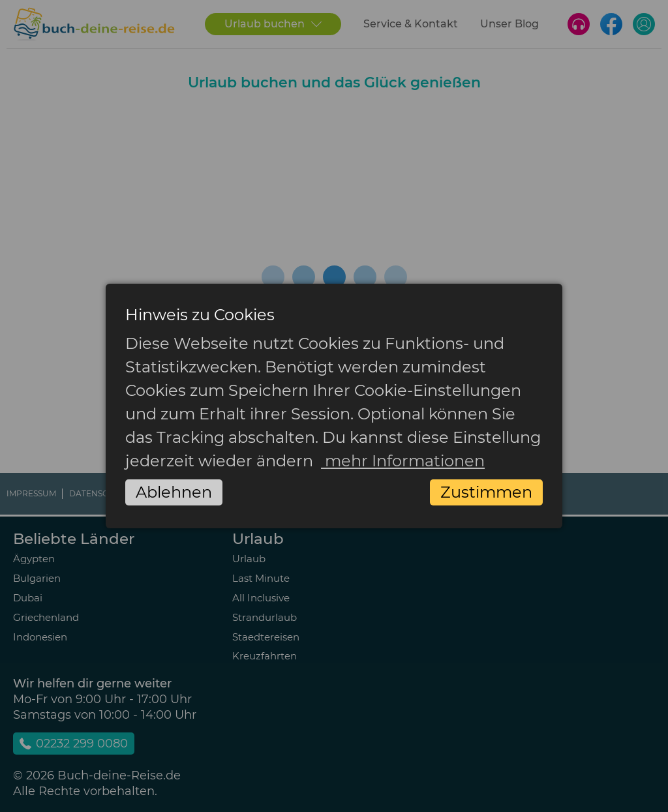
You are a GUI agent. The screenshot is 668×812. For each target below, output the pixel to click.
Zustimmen (486, 492)
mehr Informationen (403, 461)
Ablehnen (174, 492)
